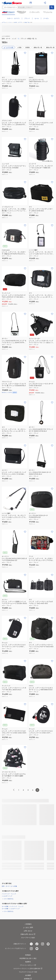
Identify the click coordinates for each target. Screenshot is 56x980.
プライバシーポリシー (28, 965)
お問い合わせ (28, 931)
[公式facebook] (37, 944)
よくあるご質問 (28, 927)
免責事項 (28, 962)
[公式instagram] (43, 944)
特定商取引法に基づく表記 (28, 958)
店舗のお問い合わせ (28, 934)
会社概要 (28, 975)
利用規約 (28, 955)
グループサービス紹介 (28, 938)
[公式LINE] (37, 949)
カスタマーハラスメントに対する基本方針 (28, 969)
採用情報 (28, 979)
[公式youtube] (48, 944)
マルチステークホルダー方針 (28, 972)
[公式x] (31, 944)
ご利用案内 (28, 924)
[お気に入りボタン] (25, 182)
